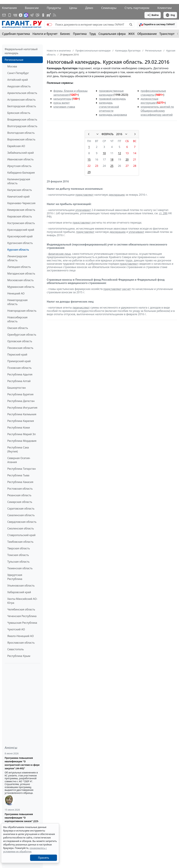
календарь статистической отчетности (109, 107)
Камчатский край (18, 197)
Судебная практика (16, 34)
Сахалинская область (21, 515)
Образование (147, 34)
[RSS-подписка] (54, 15)
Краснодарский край (21, 230)
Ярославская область (21, 643)
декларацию (117, 195)
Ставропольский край (21, 535)
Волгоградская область (22, 126)
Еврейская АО (16, 146)
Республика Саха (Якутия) (18, 449)
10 (104, 153)
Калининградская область (19, 181)
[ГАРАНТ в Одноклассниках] (43, 15)
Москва (12, 66)
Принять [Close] (44, 858)
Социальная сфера (112, 34)
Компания (9, 8)
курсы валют (62, 103)
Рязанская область (19, 495)
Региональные (14, 60)
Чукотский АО (16, 629)
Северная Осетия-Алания (19, 460)
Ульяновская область (21, 586)
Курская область (18, 250)
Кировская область (20, 216)
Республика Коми (19, 428)
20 (127, 159)
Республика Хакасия (20, 482)
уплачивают (83, 210)
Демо (89, 8)
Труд (93, 34)
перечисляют (81, 308)
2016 (119, 134)
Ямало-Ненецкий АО (21, 636)
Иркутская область (19, 166)
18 (112, 159)
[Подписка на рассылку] (4, 15)
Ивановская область (20, 159)
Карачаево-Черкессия (21, 203)
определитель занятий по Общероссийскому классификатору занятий (157, 111)
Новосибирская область (17, 319)
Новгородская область (22, 311)
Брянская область (19, 113)
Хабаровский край (19, 592)
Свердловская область (22, 522)
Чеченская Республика (22, 616)
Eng (170, 15)
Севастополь (16, 649)
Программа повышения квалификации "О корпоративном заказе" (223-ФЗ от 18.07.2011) (22, 819)
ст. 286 (163, 213)
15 (89, 159)
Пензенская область (20, 348)
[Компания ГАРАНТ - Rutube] (49, 15)
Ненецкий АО (16, 293)
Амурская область (19, 86)
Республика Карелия (21, 421)
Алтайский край (18, 80)
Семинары (109, 8)
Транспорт (167, 34)
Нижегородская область (17, 302)
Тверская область (19, 548)
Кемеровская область (21, 210)
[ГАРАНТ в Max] (26, 15)
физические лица (60, 254)
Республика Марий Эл (22, 434)
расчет (127, 289)
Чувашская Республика (22, 623)
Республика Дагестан (21, 401)
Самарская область (20, 502)
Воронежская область (21, 139)
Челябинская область (21, 609)
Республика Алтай (19, 381)
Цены (73, 8)
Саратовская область (21, 509)
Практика (80, 34)
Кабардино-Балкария (21, 173)
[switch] (49, 25)
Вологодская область (21, 133)
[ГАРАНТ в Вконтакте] (15, 15)
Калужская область (20, 190)
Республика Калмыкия (22, 414)
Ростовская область (20, 489)
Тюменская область (20, 568)
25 (112, 166)
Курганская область (20, 243)
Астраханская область (21, 100)
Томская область (18, 555)
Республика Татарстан (22, 469)
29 (89, 172)
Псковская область (19, 368)
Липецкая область (19, 267)
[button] (157, 25)
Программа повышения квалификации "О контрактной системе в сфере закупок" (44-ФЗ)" (22, 763)
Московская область (20, 280)
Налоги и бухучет (45, 34)
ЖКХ (132, 34)
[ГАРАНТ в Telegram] (32, 15)
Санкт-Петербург (18, 73)
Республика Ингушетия (22, 408)
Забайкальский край (21, 153)
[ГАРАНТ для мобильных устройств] (10, 15)
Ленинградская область (17, 258)
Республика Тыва (18, 475)
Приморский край (19, 361)
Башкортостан (17, 388)
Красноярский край (20, 236)
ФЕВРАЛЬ (107, 134)
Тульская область (18, 562)
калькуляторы (62, 99)
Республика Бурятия (20, 394)
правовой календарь (112, 99)
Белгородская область (22, 106)
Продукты (54, 8)
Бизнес (65, 34)
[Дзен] (21, 15)
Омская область (18, 328)
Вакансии (32, 8)
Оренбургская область (22, 335)
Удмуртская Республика (15, 577)
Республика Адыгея (20, 374)
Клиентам (165, 8)
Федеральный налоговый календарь (21, 51)
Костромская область (21, 223)
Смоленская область (21, 528)
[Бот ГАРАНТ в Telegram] (38, 15)
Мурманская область (21, 287)
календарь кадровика (113, 115)
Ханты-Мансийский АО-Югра (22, 601)
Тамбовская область (20, 542)
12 (119, 153)
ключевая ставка (64, 107)
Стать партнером (137, 8)
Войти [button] (153, 15)
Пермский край (17, 355)
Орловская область (20, 341)
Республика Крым (19, 656)
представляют (85, 195)
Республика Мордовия (22, 441)
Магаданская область (21, 274)
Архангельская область (22, 93)
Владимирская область (22, 119)
